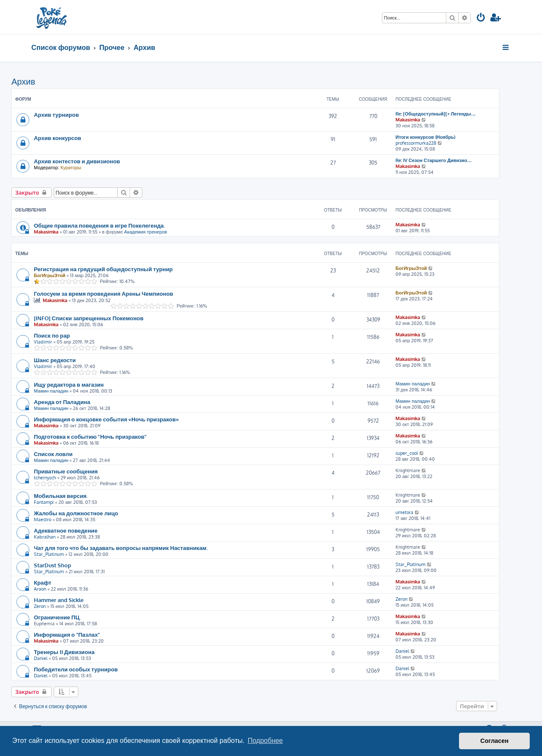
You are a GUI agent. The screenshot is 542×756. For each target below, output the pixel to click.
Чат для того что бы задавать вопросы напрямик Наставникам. (121, 548)
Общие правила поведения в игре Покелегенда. (100, 225)
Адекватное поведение (66, 530)
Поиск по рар (52, 335)
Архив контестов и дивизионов (77, 161)
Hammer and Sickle (59, 600)
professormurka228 (416, 143)
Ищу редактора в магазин (69, 384)
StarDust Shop (53, 565)
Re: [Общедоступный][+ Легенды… (436, 114)
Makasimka (408, 120)
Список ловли (53, 454)
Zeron (40, 606)
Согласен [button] (494, 741)
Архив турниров (56, 114)
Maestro (43, 520)
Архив (23, 81)
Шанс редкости (55, 360)
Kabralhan (45, 537)
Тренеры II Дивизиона (64, 652)
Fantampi (44, 502)
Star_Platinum (49, 554)
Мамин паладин (51, 391)
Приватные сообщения (66, 471)
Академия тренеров (145, 232)
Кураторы (71, 168)
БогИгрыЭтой (50, 275)
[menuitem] (481, 18)
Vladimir (43, 342)
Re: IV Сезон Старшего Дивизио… (434, 160)
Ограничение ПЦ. (57, 617)
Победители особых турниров (76, 669)
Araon (40, 589)
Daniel (41, 658)
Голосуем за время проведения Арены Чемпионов (104, 293)
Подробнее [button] (265, 741)
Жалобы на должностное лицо (76, 513)
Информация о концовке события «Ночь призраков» (106, 419)
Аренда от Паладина (62, 402)
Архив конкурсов (58, 138)
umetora (404, 512)
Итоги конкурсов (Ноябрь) (425, 137)
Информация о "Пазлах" (67, 634)
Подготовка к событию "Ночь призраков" (90, 436)
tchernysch (45, 478)
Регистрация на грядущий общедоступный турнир (103, 269)
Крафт (43, 582)
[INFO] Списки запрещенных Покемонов (89, 318)
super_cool (407, 453)
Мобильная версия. (61, 496)
